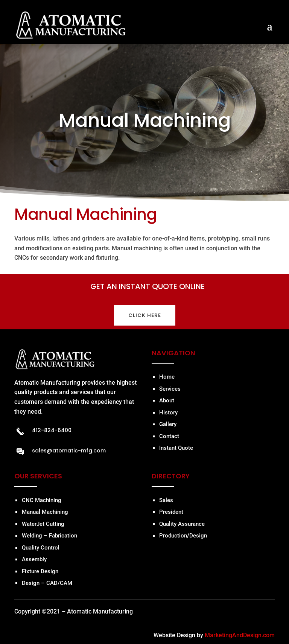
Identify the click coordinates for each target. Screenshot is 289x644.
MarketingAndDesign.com (240, 635)
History (168, 413)
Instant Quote (176, 448)
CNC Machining (42, 500)
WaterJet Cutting (43, 524)
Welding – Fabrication (49, 536)
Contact (169, 436)
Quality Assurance (182, 524)
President (171, 512)
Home (167, 377)
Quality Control (41, 548)
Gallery (168, 424)
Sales (166, 500)
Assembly (34, 559)
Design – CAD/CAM (47, 583)
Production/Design (183, 536)
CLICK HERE (145, 315)
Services (170, 389)
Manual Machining (45, 512)
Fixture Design (40, 571)
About (167, 400)
